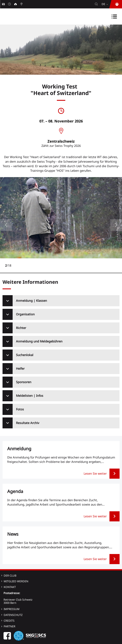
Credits (9, 621)
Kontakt (10, 587)
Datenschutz (13, 615)
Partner (10, 626)
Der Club (10, 576)
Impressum (12, 609)
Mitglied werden (16, 581)
